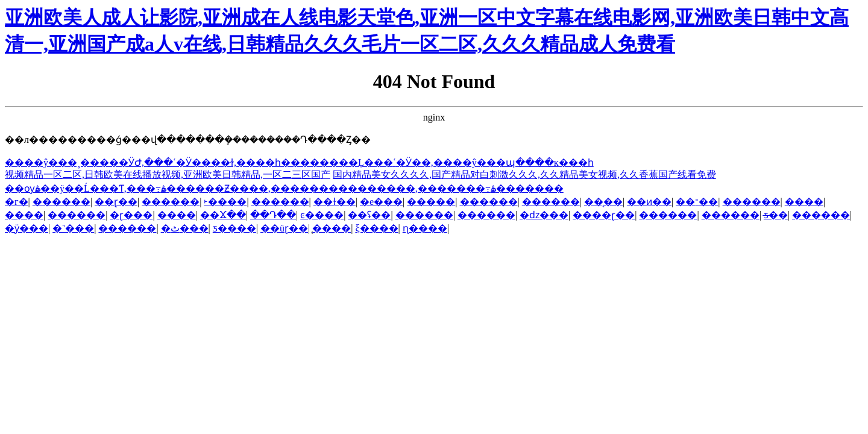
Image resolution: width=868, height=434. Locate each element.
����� (431, 202)
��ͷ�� (649, 202)
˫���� (225, 202)
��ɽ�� (116, 202)
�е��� (381, 202)
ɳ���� (425, 228)
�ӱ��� (27, 228)
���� (804, 202)
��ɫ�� (335, 202)
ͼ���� (322, 215)
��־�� (697, 202)
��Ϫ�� (223, 215)
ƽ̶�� (776, 215)
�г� (17, 202)
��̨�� (603, 202)
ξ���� (376, 228)
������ (61, 202)
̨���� (332, 228)
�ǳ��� (544, 215)
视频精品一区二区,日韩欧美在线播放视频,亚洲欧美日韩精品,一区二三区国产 (168, 175)
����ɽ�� (604, 215)
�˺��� (73, 228)
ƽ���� (234, 228)
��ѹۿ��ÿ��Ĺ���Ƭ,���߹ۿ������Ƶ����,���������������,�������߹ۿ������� (284, 188)
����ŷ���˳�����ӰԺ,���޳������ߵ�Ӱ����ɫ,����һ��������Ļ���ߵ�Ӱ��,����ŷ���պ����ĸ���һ (299, 162)
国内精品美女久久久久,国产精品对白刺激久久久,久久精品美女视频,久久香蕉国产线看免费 (524, 175)
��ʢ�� (369, 215)
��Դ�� (273, 215)
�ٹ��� (185, 228)
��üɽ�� (284, 228)
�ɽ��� (131, 215)
